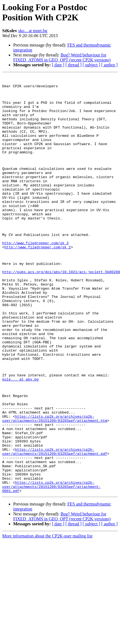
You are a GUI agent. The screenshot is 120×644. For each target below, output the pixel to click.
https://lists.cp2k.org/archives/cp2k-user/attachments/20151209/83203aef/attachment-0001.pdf (51, 569)
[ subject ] (91, 65)
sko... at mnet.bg (33, 31)
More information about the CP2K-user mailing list (47, 619)
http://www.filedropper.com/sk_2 (38, 282)
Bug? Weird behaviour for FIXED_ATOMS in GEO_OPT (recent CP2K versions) (62, 57)
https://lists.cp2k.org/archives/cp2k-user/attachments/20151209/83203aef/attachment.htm (55, 487)
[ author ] (110, 65)
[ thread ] (73, 65)
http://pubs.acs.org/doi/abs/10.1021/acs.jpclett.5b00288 (61, 311)
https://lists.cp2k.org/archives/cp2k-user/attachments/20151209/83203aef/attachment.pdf (55, 527)
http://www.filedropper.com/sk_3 (35, 277)
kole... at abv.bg (20, 440)
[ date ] (58, 65)
